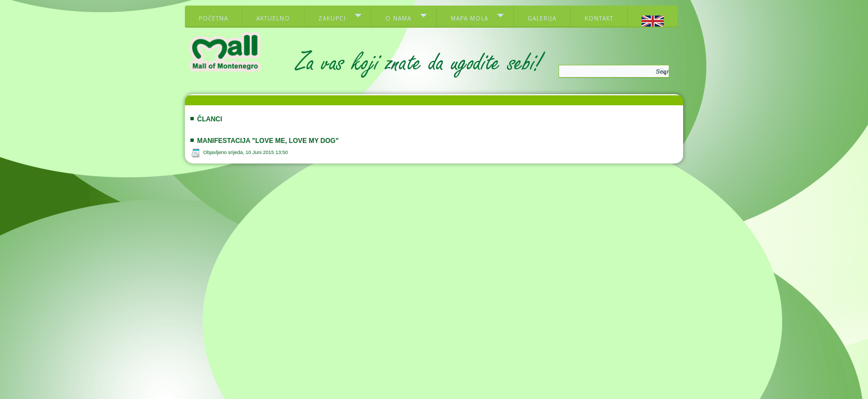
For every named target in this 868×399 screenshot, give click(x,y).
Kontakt (599, 18)
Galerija (542, 18)
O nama (398, 18)
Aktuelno (273, 18)
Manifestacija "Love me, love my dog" (268, 141)
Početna (213, 18)
